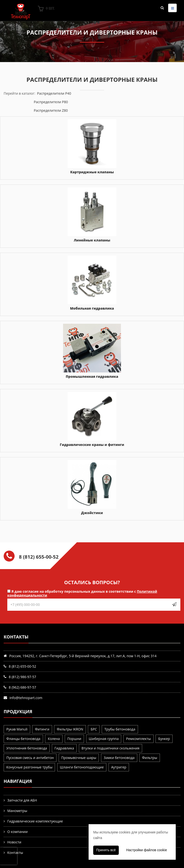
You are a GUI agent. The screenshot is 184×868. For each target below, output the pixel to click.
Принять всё (106, 850)
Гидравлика (64, 748)
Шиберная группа (104, 739)
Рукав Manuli (17, 729)
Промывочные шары (79, 758)
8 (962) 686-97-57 (23, 687)
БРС (94, 729)
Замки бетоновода (119, 758)
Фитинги (42, 729)
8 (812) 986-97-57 (23, 677)
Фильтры (149, 758)
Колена (54, 739)
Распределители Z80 (51, 110)
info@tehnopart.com (26, 698)
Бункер (164, 739)
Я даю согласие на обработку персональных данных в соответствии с (82, 593)
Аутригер (119, 767)
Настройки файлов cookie (147, 850)
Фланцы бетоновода (23, 739)
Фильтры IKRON (70, 729)
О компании (18, 832)
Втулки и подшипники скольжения (110, 748)
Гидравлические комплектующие (35, 821)
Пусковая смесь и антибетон (30, 758)
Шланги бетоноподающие (82, 767)
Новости (14, 842)
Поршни (74, 739)
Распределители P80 (51, 102)
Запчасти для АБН (22, 800)
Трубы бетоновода (120, 729)
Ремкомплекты (138, 739)
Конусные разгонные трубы (29, 767)
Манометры (17, 811)
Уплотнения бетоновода (27, 748)
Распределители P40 (54, 93)
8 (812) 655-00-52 (23, 666)
